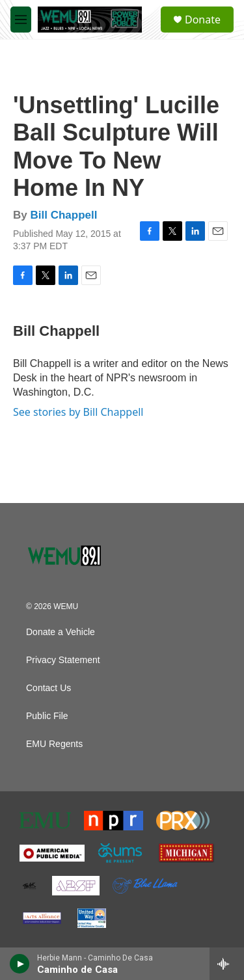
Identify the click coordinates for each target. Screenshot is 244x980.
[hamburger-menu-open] (21, 20)
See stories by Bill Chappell (78, 412)
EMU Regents (54, 744)
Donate (203, 20)
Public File (47, 716)
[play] (20, 964)
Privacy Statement (63, 660)
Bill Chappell (63, 215)
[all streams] (227, 964)
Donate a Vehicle (61, 632)
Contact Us (48, 688)
